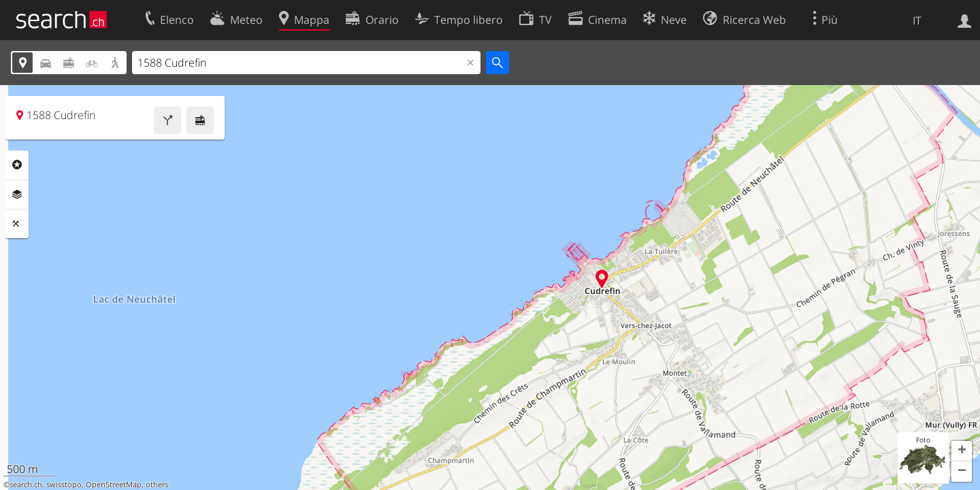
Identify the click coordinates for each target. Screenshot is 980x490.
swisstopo (64, 485)
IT (917, 20)
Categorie (17, 165)
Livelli (17, 195)
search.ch (26, 485)
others (157, 485)
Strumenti (17, 224)
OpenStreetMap (114, 485)
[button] (962, 451)
